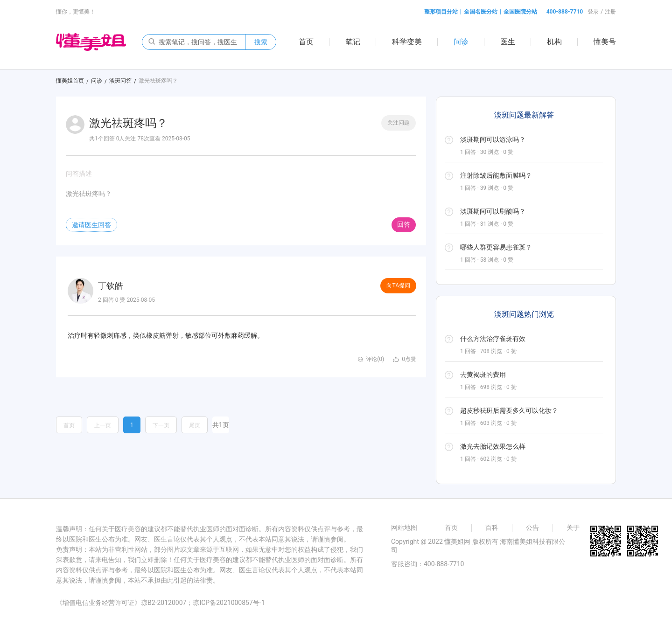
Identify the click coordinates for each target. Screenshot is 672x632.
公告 (532, 528)
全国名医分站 (481, 12)
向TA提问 (398, 285)
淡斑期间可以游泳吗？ (493, 139)
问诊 (461, 42)
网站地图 (404, 528)
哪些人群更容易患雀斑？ (496, 247)
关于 (573, 528)
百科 (492, 528)
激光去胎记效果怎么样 (493, 446)
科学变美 (407, 42)
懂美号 (605, 42)
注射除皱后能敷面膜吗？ (496, 175)
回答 (404, 224)
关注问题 (399, 123)
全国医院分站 (520, 12)
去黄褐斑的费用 (483, 375)
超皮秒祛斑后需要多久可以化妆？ (509, 410)
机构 (554, 42)
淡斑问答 (120, 81)
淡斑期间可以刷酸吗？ (493, 211)
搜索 (261, 42)
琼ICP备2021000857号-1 (229, 603)
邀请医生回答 (91, 225)
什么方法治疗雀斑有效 (493, 339)
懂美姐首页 (70, 81)
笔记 (353, 42)
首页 (306, 42)
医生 (508, 42)
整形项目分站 (441, 12)
